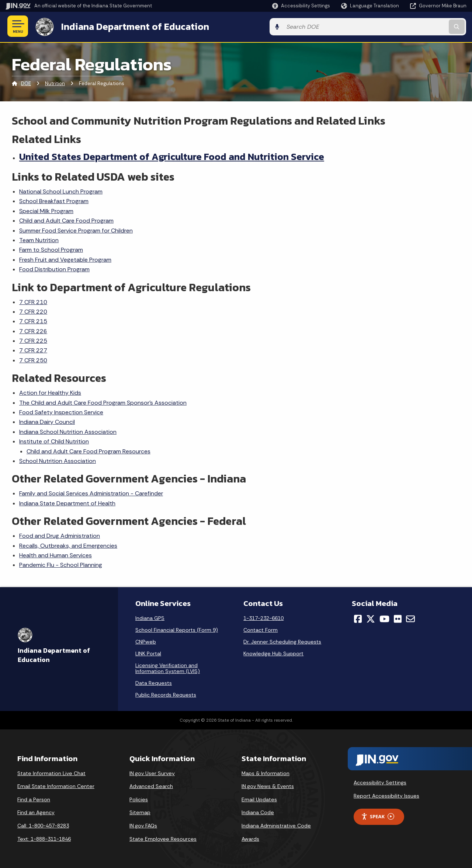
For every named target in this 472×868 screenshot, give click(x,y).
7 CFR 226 (33, 330)
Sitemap (140, 812)
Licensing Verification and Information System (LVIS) (168, 667)
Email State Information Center (56, 785)
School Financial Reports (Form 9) (177, 629)
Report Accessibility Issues (386, 795)
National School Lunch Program (61, 190)
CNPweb (146, 641)
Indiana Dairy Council (47, 421)
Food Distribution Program (54, 269)
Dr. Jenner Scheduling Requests (282, 641)
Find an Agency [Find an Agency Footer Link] (36, 812)
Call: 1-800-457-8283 (43, 825)
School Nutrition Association (58, 460)
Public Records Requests (166, 694)
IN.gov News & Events (268, 785)
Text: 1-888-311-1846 (44, 838)
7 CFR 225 (33, 340)
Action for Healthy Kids (50, 392)
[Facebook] (358, 618)
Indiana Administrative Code (276, 825)
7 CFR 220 (33, 311)
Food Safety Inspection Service (61, 411)
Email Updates (259, 798)
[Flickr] (398, 618)
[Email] (410, 618)
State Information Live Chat (51, 772)
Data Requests (154, 682)
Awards (250, 838)
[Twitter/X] (371, 618)
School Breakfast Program (54, 200)
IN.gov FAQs (143, 825)
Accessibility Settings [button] (380, 782)
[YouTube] (384, 618)
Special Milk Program (46, 210)
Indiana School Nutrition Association (68, 431)
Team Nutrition (39, 239)
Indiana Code (258, 812)
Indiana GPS (150, 617)
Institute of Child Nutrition (54, 441)
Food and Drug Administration (60, 535)
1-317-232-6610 (263, 617)
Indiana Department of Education (134, 26)
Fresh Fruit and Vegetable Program (65, 259)
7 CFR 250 (33, 359)
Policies (139, 798)
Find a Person (34, 798)
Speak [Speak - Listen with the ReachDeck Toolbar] (378, 815)
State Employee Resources (163, 838)
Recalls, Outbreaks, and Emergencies (68, 545)
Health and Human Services (55, 554)
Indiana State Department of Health (67, 502)
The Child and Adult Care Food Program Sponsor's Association (103, 402)
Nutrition (55, 83)
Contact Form (261, 629)
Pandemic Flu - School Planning (61, 564)
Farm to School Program (51, 249)
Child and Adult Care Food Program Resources (88, 450)
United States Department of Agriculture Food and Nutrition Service (172, 155)
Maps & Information (265, 772)
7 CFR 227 (33, 350)
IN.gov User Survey (152, 772)
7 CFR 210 (33, 301)
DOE (26, 83)
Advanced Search (151, 785)
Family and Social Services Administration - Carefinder (91, 493)
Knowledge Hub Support (273, 652)
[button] (301, 6)
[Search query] (414, 26)
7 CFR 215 (33, 320)
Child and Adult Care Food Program (66, 220)
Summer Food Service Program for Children (76, 229)
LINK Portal (148, 652)
